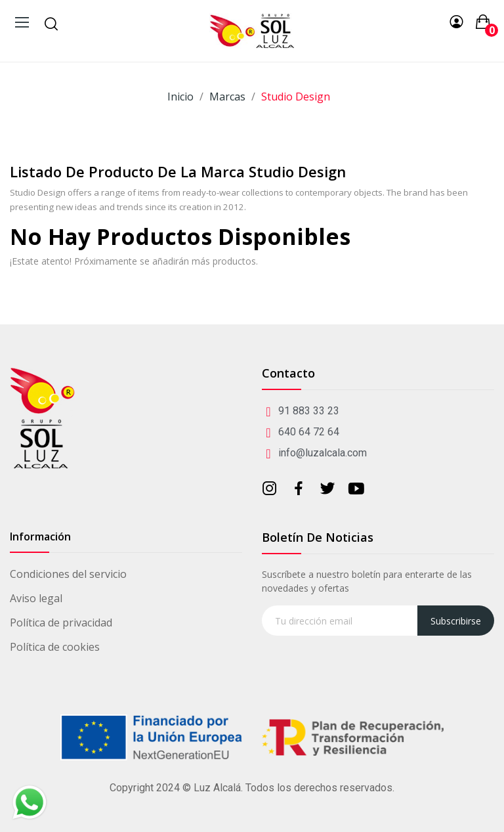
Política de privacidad (61, 623)
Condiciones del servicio (68, 574)
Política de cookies (55, 647)
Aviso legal (36, 598)
